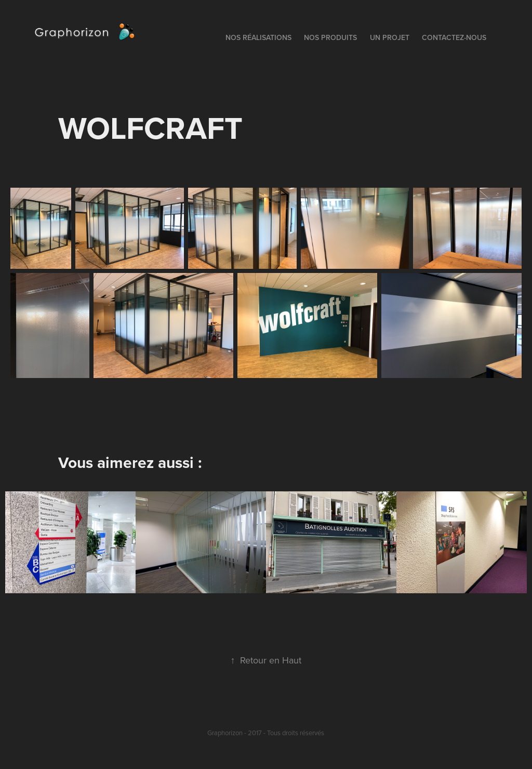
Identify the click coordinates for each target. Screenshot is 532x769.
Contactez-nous (454, 37)
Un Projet (390, 37)
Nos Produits (330, 37)
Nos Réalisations (258, 37)
